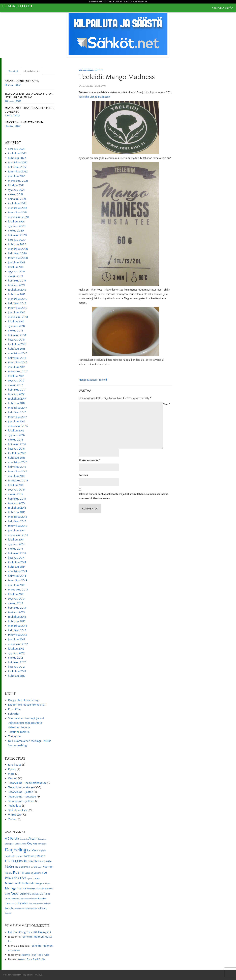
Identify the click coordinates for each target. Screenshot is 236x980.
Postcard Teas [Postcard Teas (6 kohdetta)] (17, 899)
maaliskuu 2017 (18, 408)
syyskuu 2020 (17, 226)
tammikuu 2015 (18, 526)
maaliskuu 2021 (18, 208)
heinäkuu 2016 (17, 444)
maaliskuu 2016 (18, 462)
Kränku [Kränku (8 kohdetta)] (9, 873)
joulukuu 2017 (17, 367)
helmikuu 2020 (18, 253)
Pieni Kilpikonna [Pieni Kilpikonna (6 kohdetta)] (36, 894)
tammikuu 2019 (18, 308)
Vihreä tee (14, 815)
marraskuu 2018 (18, 317)
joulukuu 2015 (17, 476)
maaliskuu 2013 (18, 626)
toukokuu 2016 (17, 453)
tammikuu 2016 (18, 472)
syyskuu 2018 (16, 326)
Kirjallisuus (15, 765)
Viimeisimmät (32, 71)
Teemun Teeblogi (17, 6)
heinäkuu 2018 (17, 335)
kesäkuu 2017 (16, 394)
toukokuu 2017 (17, 399)
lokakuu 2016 (16, 431)
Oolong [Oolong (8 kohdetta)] (24, 894)
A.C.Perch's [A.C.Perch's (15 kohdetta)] (12, 839)
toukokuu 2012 (17, 671)
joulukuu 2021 (17, 176)
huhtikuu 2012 (17, 676)
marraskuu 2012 (18, 644)
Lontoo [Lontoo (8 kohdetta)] (36, 879)
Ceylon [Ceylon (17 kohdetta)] (32, 844)
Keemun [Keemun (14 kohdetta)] (48, 867)
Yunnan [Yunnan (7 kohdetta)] (9, 913)
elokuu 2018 (16, 331)
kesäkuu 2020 (17, 240)
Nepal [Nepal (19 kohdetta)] (15, 894)
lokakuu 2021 (16, 185)
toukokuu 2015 (17, 508)
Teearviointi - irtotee (91, 70)
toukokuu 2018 (17, 344)
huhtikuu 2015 (17, 512)
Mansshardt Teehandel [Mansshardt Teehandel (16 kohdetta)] (20, 883)
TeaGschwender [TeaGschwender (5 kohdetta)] (36, 904)
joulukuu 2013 (17, 585)
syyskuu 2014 (16, 544)
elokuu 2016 (16, 440)
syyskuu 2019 (16, 272)
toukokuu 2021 (17, 203)
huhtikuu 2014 (17, 567)
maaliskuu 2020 (18, 249)
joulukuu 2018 (17, 313)
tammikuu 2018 (18, 363)
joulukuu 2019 (17, 263)
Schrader (14, 714)
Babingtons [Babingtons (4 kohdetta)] (42, 839)
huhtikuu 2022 (17, 158)
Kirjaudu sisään (223, 8)
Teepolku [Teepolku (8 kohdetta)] (10, 909)
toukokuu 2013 (17, 617)
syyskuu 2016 (16, 435)
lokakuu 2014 (16, 540)
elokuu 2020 (16, 231)
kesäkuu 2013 (16, 612)
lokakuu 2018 (16, 322)
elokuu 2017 (15, 385)
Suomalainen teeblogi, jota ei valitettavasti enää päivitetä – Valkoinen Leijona (26, 723)
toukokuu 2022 (17, 153)
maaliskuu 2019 (18, 299)
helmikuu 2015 (17, 521)
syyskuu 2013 (16, 599)
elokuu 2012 (16, 658)
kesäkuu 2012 (16, 667)
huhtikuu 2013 (17, 621)
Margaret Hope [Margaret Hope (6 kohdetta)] (43, 884)
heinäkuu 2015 (17, 499)
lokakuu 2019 (16, 267)
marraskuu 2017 (18, 372)
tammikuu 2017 (18, 417)
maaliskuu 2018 (18, 353)
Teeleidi (103, 380)
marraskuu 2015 (18, 481)
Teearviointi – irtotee (21, 787)
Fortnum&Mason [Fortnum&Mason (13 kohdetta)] (35, 856)
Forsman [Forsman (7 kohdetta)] (19, 856)
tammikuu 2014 (18, 580)
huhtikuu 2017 (17, 403)
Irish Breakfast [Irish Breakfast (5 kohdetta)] (46, 861)
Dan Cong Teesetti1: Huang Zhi (32, 932)
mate (11, 774)
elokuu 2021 (16, 194)
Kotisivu (83, 475)
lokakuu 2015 (16, 485)
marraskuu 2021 (18, 181)
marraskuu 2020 (18, 217)
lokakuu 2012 (16, 649)
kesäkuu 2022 (17, 149)
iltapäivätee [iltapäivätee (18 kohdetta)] (32, 861)
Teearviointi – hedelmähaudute (27, 783)
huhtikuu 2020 (17, 244)
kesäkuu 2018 (16, 340)
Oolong (13, 778)
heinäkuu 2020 (17, 235)
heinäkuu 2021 (17, 199)
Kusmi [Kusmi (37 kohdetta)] (18, 872)
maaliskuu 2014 (18, 571)
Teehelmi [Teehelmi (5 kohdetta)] (47, 904)
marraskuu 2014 (18, 535)
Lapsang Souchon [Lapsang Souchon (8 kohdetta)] (34, 873)
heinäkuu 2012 (17, 662)
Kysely (12, 769)
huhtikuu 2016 (17, 458)
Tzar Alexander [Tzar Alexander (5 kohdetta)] (31, 909)
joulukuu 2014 (17, 531)
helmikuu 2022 (17, 167)
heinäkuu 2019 (17, 281)
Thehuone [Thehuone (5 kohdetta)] (19, 909)
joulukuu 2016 (17, 422)
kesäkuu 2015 (16, 503)
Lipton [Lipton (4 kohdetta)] (30, 879)
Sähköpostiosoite (89, 460)
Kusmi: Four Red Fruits (35, 955)
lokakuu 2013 (16, 594)
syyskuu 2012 (16, 653)
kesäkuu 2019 (16, 285)
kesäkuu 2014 (16, 558)
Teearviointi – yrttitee (21, 801)
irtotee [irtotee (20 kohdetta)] (10, 867)
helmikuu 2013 (17, 630)
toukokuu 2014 (17, 562)
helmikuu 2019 (17, 303)
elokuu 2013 (16, 603)
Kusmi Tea (14, 709)
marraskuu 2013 (18, 590)
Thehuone (14, 736)
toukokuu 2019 (17, 290)
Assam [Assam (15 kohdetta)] (33, 839)
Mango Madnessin (100, 97)
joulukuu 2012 (17, 639)
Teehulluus (15, 806)
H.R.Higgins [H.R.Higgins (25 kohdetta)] (14, 861)
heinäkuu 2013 (17, 608)
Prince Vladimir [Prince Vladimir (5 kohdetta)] (31, 899)
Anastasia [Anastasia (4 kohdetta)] (24, 839)
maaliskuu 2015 (18, 517)
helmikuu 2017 (17, 412)
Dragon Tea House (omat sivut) (27, 705)
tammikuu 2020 (18, 258)
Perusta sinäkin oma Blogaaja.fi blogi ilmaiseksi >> (118, 2)
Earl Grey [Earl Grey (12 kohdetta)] (33, 850)
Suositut (13, 71)
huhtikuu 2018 (17, 349)
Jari (10, 932)
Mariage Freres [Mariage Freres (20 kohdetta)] (16, 888)
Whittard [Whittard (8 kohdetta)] (42, 909)
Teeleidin (84, 97)
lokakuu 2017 (16, 376)
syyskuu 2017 (16, 381)
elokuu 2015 (16, 494)
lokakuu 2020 (17, 222)
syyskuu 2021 (16, 190)
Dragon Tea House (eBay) (24, 700)
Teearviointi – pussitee (22, 797)
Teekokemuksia (18, 810)
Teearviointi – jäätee (20, 792)
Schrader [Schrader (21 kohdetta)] (21, 903)
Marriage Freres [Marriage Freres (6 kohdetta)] (34, 889)
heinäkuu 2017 (17, 390)
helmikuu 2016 (17, 467)
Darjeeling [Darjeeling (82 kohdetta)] (16, 850)
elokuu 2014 (15, 549)
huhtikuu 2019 (17, 294)
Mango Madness (88, 380)
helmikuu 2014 (17, 576)
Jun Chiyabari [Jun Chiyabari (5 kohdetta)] (36, 867)
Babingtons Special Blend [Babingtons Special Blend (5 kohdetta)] (16, 844)
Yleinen (13, 819)
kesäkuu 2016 (16, 449)
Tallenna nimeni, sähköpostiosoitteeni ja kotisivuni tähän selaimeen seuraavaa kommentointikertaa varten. (123, 496)
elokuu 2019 (16, 276)
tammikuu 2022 (18, 172)
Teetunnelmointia (19, 732)
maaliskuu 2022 (18, 163)
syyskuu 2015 (16, 490)
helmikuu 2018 (17, 358)
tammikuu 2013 (18, 635)
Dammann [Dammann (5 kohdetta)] (42, 844)
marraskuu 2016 (18, 426)
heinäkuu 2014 (17, 553)
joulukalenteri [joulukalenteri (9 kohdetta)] (22, 867)
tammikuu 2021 (18, 213)
